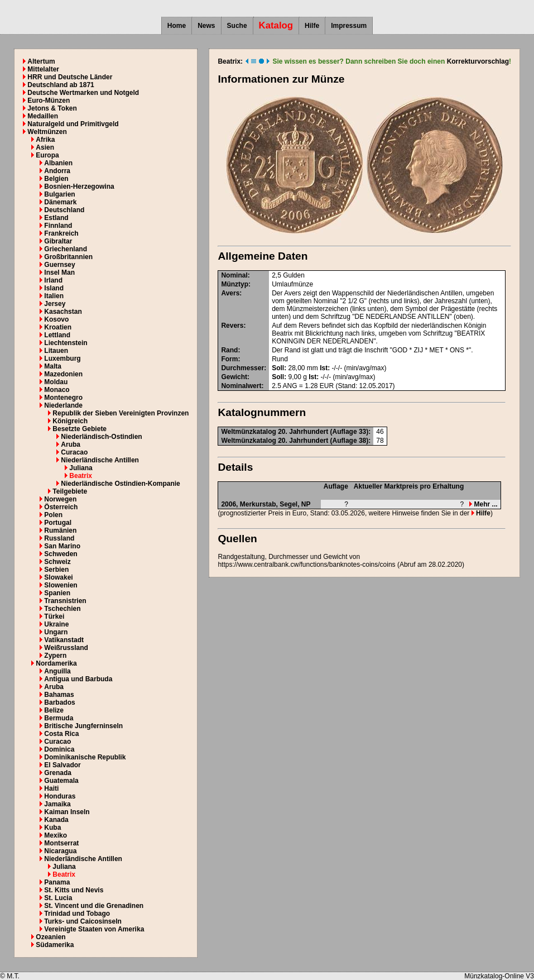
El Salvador (62, 765)
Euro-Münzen (49, 101)
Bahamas (59, 695)
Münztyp (235, 284)
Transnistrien (65, 601)
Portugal (58, 523)
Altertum (41, 61)
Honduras (60, 796)
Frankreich (61, 233)
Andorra (57, 171)
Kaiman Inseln (67, 812)
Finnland (58, 226)
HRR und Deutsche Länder (70, 77)
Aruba (71, 444)
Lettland (57, 335)
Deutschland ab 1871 (61, 85)
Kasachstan (63, 312)
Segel (288, 504)
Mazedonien (63, 374)
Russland (59, 538)
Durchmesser (242, 368)
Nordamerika (56, 663)
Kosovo (56, 319)
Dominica (59, 749)
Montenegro (63, 398)
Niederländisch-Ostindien (101, 437)
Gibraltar (58, 241)
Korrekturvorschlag (478, 61)
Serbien (56, 570)
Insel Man (59, 273)
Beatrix (81, 476)
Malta (53, 366)
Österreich (61, 507)
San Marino (62, 546)
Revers (232, 326)
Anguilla (57, 671)
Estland (56, 218)
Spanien (57, 593)
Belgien (56, 179)
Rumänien (60, 530)
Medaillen (43, 116)
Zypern (55, 656)
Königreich (70, 421)
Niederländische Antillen (100, 460)
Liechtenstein (66, 343)
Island (54, 288)
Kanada (56, 820)
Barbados (59, 702)
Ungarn (56, 632)
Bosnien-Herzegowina (79, 187)
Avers (230, 293)
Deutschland (64, 210)
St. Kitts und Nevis (74, 890)
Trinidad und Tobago (77, 914)
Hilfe (312, 26)
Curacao (74, 452)
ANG (290, 386)
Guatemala (61, 781)
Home (177, 26)
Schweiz (57, 562)
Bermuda (59, 718)
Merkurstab (258, 504)
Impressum (349, 26)
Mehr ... (483, 504)
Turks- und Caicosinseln (83, 921)
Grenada (58, 773)
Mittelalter (43, 69)
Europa (47, 155)
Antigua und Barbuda (78, 679)
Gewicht (234, 377)
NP (306, 504)
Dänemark (60, 202)
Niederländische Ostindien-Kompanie (120, 484)
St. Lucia (58, 898)
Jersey (55, 304)
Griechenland (66, 249)
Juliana (81, 468)
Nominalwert (241, 386)
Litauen (56, 351)
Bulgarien (59, 194)
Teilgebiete (70, 491)
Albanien (58, 163)
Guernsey (59, 265)
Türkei (54, 616)
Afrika (45, 140)
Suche (237, 26)
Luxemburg (62, 358)
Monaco (57, 390)
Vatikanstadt (64, 640)
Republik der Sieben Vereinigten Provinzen (121, 413)
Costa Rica (61, 734)
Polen (53, 515)
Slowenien (61, 585)
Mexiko (56, 835)
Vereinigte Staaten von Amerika (94, 929)
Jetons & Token (52, 108)
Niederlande (63, 405)
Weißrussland (66, 648)
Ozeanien (50, 937)
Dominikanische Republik (85, 757)
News (206, 26)
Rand (229, 350)
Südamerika (55, 945)
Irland (53, 280)
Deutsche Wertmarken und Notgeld (83, 93)
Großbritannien (68, 257)
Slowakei (58, 577)
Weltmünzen (47, 132)
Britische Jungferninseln (83, 726)
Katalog (276, 25)
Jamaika (57, 804)
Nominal (234, 275)
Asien (45, 147)
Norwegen (60, 499)
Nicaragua (60, 851)
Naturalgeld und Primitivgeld (73, 124)
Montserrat (61, 843)
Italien (54, 296)
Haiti (51, 788)
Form (229, 359)
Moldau (56, 382)
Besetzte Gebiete (80, 429)
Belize (54, 710)
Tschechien (62, 609)
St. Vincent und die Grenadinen (94, 906)
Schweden (61, 554)
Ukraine (56, 624)
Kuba (52, 828)
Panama (57, 882)
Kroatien (58, 327)
